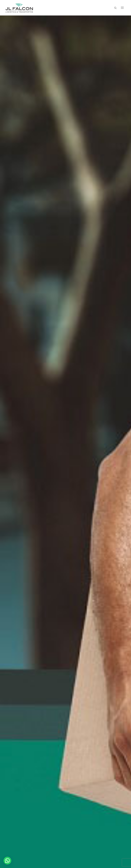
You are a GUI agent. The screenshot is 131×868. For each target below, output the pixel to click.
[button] (7, 861)
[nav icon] (122, 8)
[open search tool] (115, 8)
